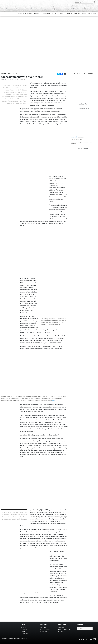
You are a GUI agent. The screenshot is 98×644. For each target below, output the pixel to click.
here (54, 400)
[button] (49, 42)
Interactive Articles (45, 629)
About (84, 14)
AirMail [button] (70, 14)
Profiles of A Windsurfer (83, 74)
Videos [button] (63, 14)
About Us (23, 628)
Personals (74, 137)
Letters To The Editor (64, 629)
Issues (3, 74)
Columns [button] (37, 14)
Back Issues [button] (28, 14)
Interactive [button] (46, 14)
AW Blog (55, 14)
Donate (77, 14)
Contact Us (92, 14)
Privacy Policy (25, 633)
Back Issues (43, 628)
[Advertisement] (83, 123)
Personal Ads (43, 631)
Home (20, 14)
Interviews (61, 628)
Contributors (62, 631)
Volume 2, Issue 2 (12, 74)
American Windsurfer (12, 638)
